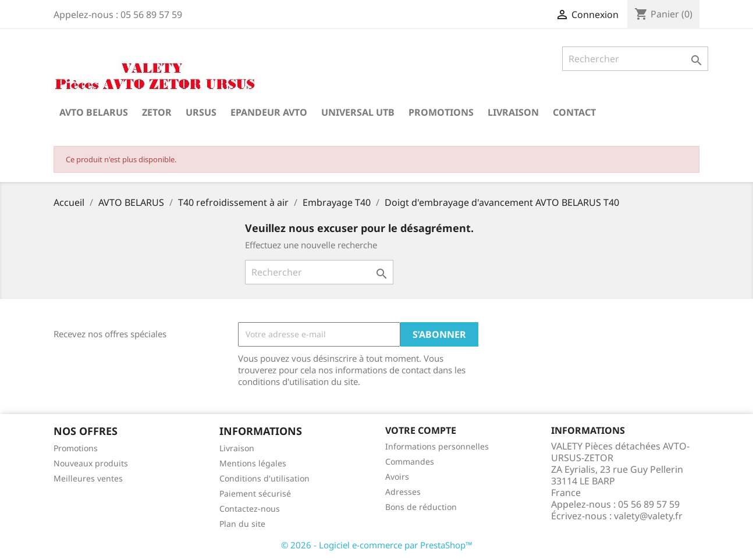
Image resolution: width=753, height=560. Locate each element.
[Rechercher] (635, 59)
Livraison (513, 112)
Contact (574, 112)
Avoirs (397, 477)
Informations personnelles (437, 446)
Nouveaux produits (91, 463)
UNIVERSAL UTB (358, 112)
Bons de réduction (421, 507)
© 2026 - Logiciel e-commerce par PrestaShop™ (377, 545)
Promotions (441, 112)
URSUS (201, 112)
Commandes (410, 461)
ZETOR (157, 112)
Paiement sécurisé (255, 493)
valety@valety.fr (648, 516)
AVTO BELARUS (94, 112)
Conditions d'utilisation (264, 478)
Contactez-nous (250, 509)
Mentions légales (253, 463)
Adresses (403, 492)
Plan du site (242, 524)
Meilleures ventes (88, 478)
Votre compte (421, 430)
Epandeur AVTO (269, 112)
